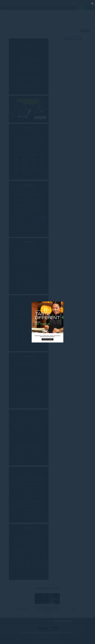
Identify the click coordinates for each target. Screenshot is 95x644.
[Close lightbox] (92, 4)
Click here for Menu (47, 339)
